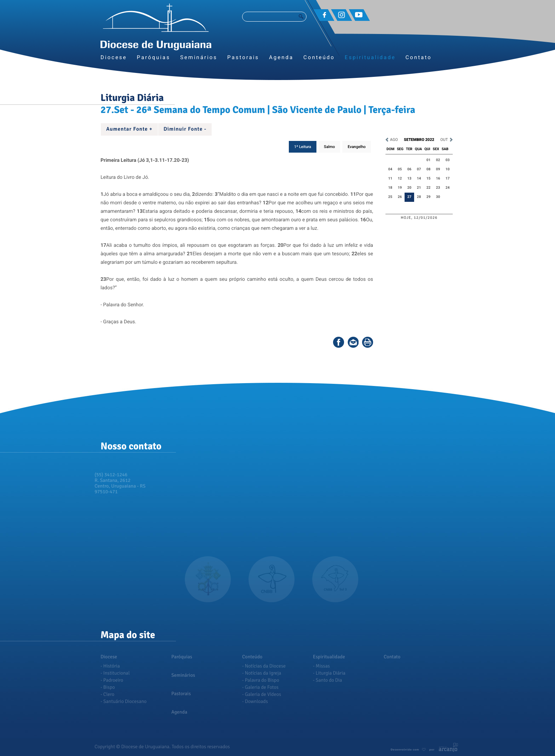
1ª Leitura (303, 147)
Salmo (329, 147)
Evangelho (357, 147)
